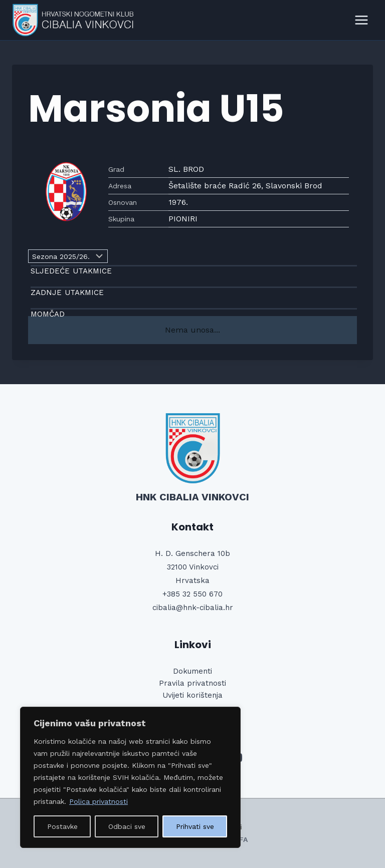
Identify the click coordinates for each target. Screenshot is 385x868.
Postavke (62, 826)
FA (243, 839)
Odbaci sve (127, 826)
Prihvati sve (195, 826)
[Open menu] (361, 20)
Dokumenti (192, 671)
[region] (130, 777)
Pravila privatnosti (192, 683)
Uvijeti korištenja (192, 695)
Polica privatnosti (99, 801)
